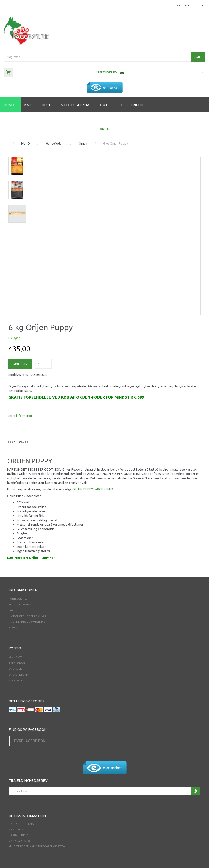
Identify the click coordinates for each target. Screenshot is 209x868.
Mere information (21, 416)
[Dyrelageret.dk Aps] (27, 30)
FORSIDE (105, 129)
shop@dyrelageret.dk (51, 846)
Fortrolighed (18, 599)
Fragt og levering (21, 604)
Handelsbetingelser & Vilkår (27, 616)
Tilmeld (196, 791)
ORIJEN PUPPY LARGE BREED (93, 489)
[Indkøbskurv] (104, 72)
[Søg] (198, 57)
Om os (13, 610)
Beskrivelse (18, 442)
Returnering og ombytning (27, 622)
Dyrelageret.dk (30, 741)
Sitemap (13, 628)
